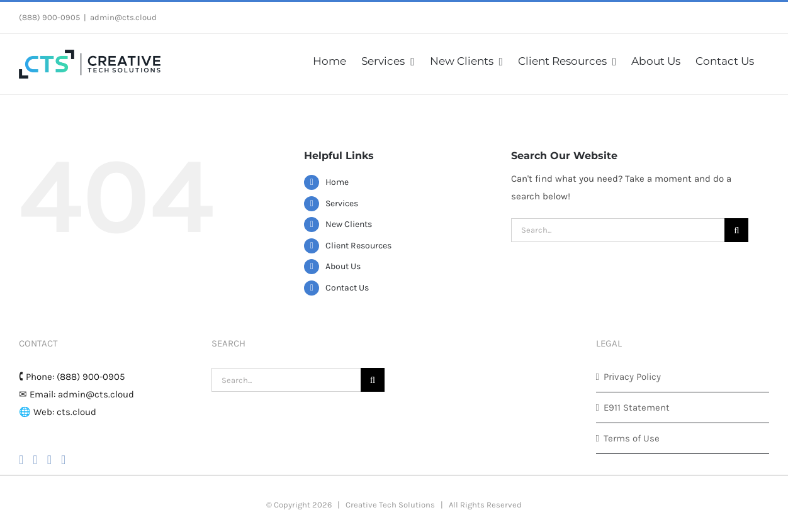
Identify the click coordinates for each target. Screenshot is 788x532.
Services (342, 203)
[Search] (736, 230)
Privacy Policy (632, 377)
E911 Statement (637, 407)
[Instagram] (35, 460)
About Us (343, 266)
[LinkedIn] (63, 460)
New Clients (349, 224)
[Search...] (618, 230)
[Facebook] (21, 460)
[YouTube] (49, 460)
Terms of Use (632, 438)
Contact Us (347, 288)
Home (337, 182)
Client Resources (358, 246)
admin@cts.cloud (123, 17)
